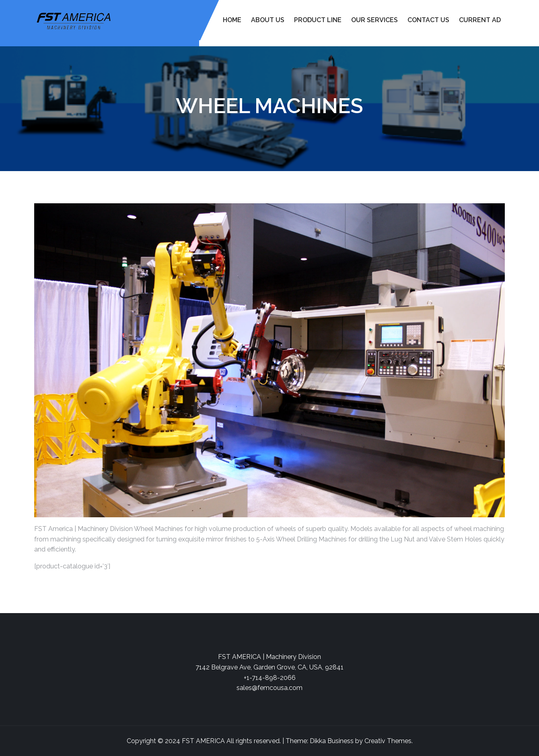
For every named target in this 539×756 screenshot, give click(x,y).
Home (232, 20)
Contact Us (428, 20)
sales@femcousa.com (269, 688)
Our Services (374, 20)
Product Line (318, 20)
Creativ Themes (388, 741)
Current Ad (480, 20)
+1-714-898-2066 (270, 678)
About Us (268, 20)
